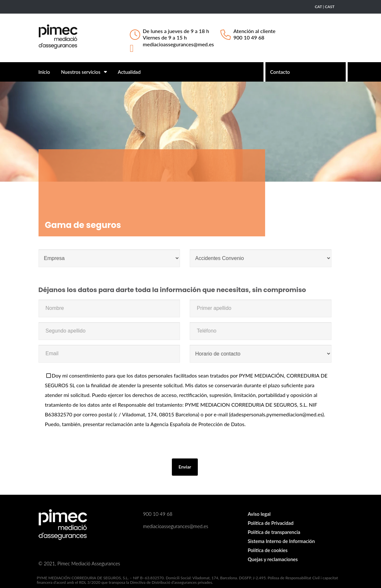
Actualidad (129, 72)
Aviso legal (259, 514)
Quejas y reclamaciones (273, 559)
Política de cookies (268, 550)
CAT (318, 7)
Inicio (44, 72)
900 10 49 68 (249, 37)
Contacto (280, 72)
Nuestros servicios (84, 72)
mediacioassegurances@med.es (178, 44)
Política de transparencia (274, 532)
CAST (330, 7)
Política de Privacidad (271, 523)
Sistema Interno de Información (281, 541)
